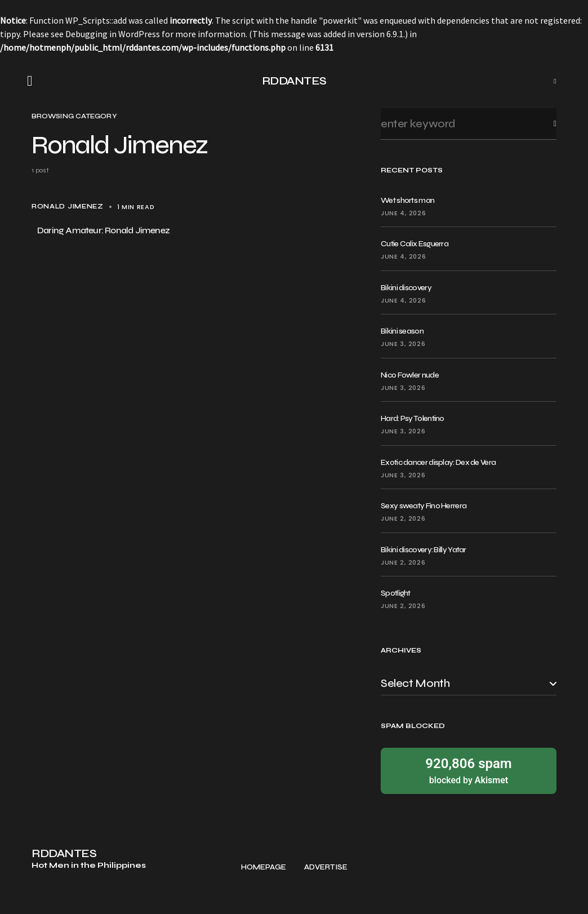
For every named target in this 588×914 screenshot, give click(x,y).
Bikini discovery (406, 288)
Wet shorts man (407, 200)
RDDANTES (294, 81)
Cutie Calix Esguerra (415, 244)
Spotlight (396, 593)
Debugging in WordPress (113, 34)
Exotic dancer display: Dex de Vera (438, 462)
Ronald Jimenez (68, 207)
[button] (33, 81)
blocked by (469, 770)
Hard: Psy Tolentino (413, 418)
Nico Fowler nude (410, 375)
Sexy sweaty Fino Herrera (424, 506)
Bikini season (402, 331)
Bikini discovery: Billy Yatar (424, 550)
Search (546, 124)
